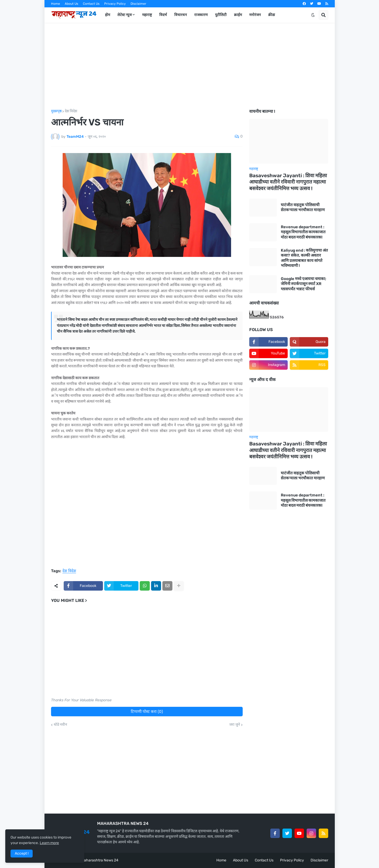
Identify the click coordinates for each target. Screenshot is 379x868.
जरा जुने (235, 725)
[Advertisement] (190, 66)
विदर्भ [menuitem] (163, 15)
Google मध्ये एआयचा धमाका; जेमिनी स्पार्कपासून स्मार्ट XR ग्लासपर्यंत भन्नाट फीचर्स (303, 284)
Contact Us (91, 4)
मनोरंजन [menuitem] (255, 15)
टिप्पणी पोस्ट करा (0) (147, 712)
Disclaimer (138, 4)
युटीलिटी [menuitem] (221, 15)
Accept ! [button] (22, 853)
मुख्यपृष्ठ (56, 111)
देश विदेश (71, 111)
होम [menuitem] (108, 15)
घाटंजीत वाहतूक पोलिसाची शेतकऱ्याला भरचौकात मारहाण (303, 207)
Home (56, 4)
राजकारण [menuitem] (201, 15)
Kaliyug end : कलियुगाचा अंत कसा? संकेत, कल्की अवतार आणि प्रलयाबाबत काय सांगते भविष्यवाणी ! (304, 258)
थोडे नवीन (60, 725)
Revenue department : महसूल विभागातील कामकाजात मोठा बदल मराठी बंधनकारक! (303, 232)
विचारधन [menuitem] (181, 15)
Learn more (49, 843)
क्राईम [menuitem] (238, 15)
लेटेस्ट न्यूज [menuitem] (124, 15)
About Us (71, 4)
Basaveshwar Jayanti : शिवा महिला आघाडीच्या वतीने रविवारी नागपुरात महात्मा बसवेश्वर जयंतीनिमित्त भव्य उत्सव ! (288, 182)
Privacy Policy (115, 4)
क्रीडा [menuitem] (272, 15)
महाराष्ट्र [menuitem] (147, 15)
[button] (313, 15)
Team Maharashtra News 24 (95, 860)
